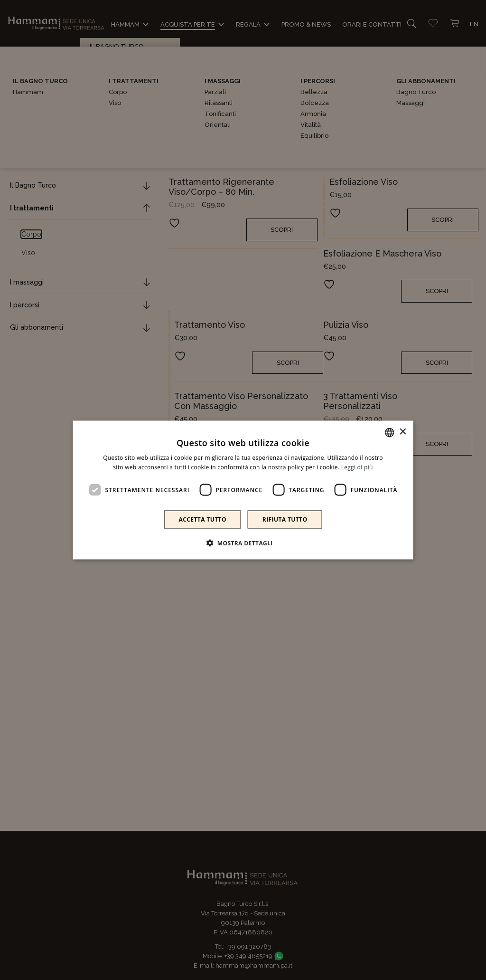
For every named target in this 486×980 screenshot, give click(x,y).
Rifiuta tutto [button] (285, 519)
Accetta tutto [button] (203, 519)
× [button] (402, 432)
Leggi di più (357, 467)
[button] (243, 543)
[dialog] (243, 490)
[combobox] (389, 432)
